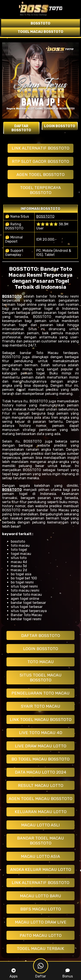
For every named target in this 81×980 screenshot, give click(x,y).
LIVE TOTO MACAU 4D (41, 733)
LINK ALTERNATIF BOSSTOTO (40, 148)
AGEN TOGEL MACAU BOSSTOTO (40, 799)
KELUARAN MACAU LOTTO (41, 812)
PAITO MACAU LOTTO (41, 935)
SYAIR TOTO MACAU (41, 706)
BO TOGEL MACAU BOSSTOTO (40, 759)
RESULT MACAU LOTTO (41, 785)
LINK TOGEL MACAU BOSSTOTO (41, 720)
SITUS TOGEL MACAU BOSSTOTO (41, 678)
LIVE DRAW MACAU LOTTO (41, 746)
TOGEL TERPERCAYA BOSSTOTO (40, 190)
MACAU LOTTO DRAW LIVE (41, 922)
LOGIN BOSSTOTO (41, 649)
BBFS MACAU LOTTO (41, 909)
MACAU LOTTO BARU (40, 896)
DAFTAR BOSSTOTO (41, 636)
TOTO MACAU (41, 662)
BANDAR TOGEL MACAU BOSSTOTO (40, 841)
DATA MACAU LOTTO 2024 (41, 772)
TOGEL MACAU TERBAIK (40, 949)
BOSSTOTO (45, 216)
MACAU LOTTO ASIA (40, 856)
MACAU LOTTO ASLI (40, 825)
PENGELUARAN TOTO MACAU (40, 693)
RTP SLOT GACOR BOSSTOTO (40, 161)
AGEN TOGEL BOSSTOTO (40, 175)
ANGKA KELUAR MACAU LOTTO (41, 869)
